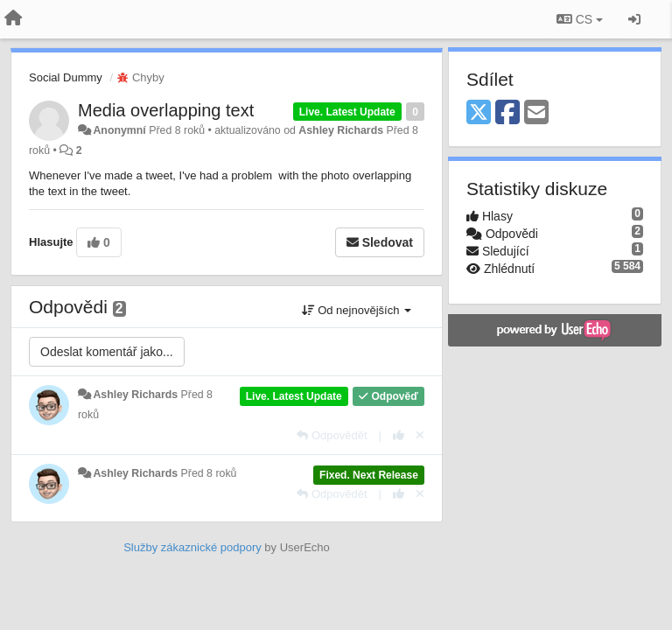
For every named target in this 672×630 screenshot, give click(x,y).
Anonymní (119, 130)
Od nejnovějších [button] (357, 310)
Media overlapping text (166, 110)
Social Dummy (66, 77)
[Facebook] (507, 113)
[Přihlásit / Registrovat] (634, 19)
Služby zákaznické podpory (192, 547)
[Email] (536, 113)
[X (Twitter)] (479, 113)
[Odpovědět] (332, 435)
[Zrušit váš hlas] (420, 435)
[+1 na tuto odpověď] (399, 435)
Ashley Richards (341, 130)
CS (580, 19)
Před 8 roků (209, 473)
